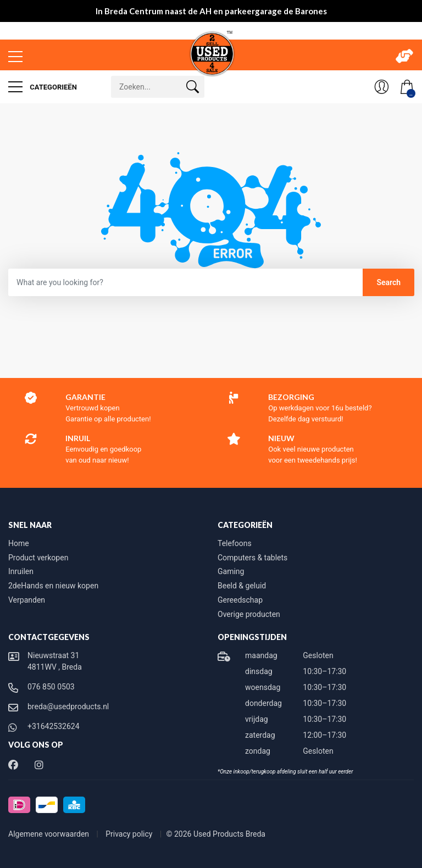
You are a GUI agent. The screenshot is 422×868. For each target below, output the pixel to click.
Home (19, 543)
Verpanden (27, 600)
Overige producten (249, 614)
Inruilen (21, 571)
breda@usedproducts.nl (68, 706)
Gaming (231, 571)
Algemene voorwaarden (50, 834)
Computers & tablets (252, 558)
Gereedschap (240, 600)
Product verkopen (38, 558)
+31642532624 (54, 726)
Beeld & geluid (242, 586)
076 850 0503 (51, 687)
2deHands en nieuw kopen (53, 586)
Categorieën (43, 87)
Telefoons (235, 543)
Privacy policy (130, 834)
